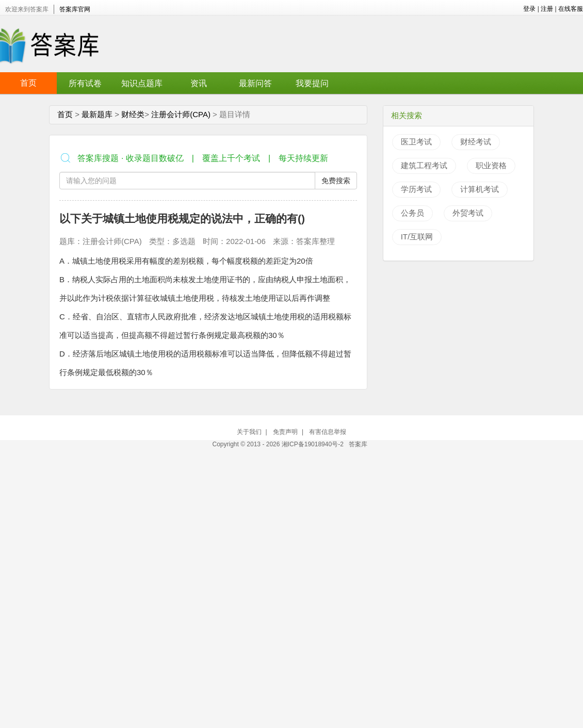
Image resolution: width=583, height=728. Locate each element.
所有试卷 (85, 83)
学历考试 (416, 189)
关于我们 (249, 432)
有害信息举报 (328, 432)
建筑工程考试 (424, 165)
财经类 (133, 114)
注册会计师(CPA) (181, 114)
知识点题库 (142, 83)
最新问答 (255, 83)
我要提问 (312, 83)
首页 (28, 83)
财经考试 (476, 142)
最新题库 (97, 114)
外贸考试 (468, 213)
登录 (529, 9)
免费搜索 (336, 181)
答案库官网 (75, 9)
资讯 (199, 83)
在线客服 (571, 9)
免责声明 (285, 432)
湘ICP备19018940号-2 (313, 444)
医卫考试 (416, 142)
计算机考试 (480, 189)
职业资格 (491, 165)
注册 (547, 9)
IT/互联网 (417, 237)
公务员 (412, 213)
